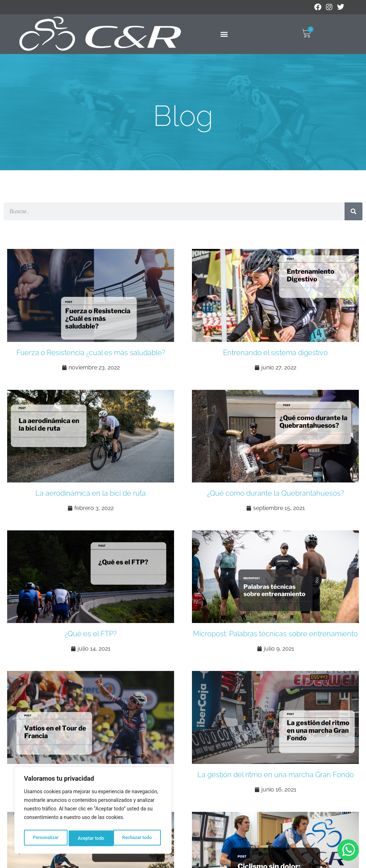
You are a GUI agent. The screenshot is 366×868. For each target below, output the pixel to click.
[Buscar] (353, 211)
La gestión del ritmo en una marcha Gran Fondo (276, 775)
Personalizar (45, 838)
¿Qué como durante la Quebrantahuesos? (275, 493)
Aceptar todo (140, 838)
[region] (93, 812)
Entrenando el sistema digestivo (275, 353)
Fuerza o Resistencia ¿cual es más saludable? (91, 353)
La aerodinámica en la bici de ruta (91, 493)
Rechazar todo (93, 838)
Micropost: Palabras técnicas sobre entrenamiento (275, 634)
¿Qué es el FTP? (91, 634)
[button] (224, 34)
